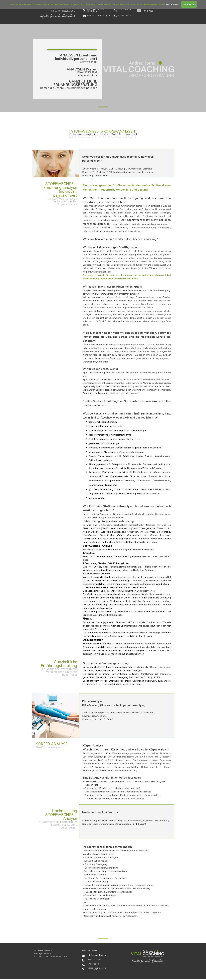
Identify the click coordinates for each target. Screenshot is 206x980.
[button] (98, 15)
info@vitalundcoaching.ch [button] (99, 955)
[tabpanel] (100, 15)
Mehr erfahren (172, 4)
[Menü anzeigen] (139, 10)
